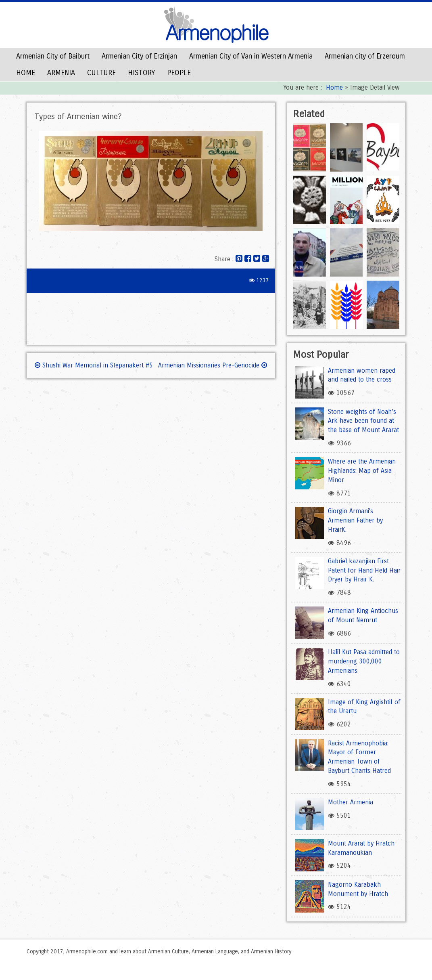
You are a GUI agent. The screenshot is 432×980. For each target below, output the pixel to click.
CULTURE (101, 73)
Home (334, 87)
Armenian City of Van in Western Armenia (251, 56)
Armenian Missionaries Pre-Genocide (213, 365)
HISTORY (141, 73)
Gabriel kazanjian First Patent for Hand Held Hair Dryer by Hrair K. (364, 570)
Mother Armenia (351, 802)
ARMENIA (61, 73)
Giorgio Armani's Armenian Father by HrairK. (355, 520)
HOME (26, 73)
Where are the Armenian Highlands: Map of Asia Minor (362, 471)
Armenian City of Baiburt (53, 56)
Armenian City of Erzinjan (139, 56)
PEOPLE (179, 73)
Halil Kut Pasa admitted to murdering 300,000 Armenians (364, 661)
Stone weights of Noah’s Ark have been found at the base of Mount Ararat (363, 421)
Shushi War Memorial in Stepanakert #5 (94, 365)
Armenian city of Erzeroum (365, 56)
